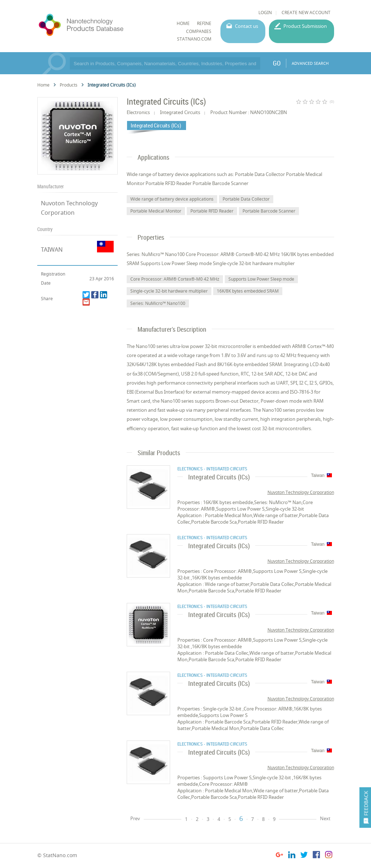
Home (43, 85)
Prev (135, 818)
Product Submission (305, 26)
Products (69, 85)
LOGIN (265, 12)
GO (277, 63)
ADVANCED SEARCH (310, 63)
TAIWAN (52, 250)
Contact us (246, 26)
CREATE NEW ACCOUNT (306, 12)
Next (325, 818)
